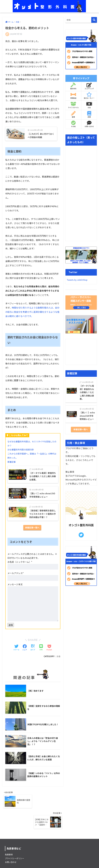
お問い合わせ (89, 124)
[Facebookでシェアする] (25, 650)
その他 (73, 124)
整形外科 (73, 86)
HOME (49, 858)
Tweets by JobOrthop (78, 280)
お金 (58, 659)
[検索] (94, 20)
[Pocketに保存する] (49, 650)
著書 (73, 115)
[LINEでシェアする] (41, 650)
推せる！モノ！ (89, 96)
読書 (89, 115)
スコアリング (89, 86)
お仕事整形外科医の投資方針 (22, 450)
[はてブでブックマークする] (33, 650)
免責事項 (9, 838)
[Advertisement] (81, 352)
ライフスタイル (73, 105)
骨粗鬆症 (73, 96)
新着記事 (12, 462)
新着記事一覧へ (32, 530)
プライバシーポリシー (15, 841)
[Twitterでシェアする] (16, 650)
